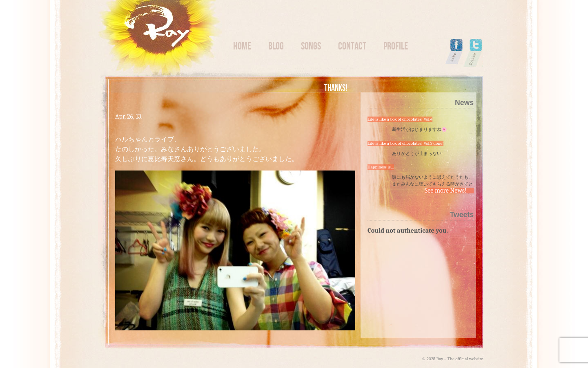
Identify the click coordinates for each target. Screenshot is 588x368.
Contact (352, 46)
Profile (396, 46)
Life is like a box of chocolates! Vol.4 (400, 119)
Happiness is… (381, 167)
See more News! (446, 191)
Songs (311, 46)
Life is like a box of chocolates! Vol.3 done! (405, 143)
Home (242, 46)
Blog (276, 46)
